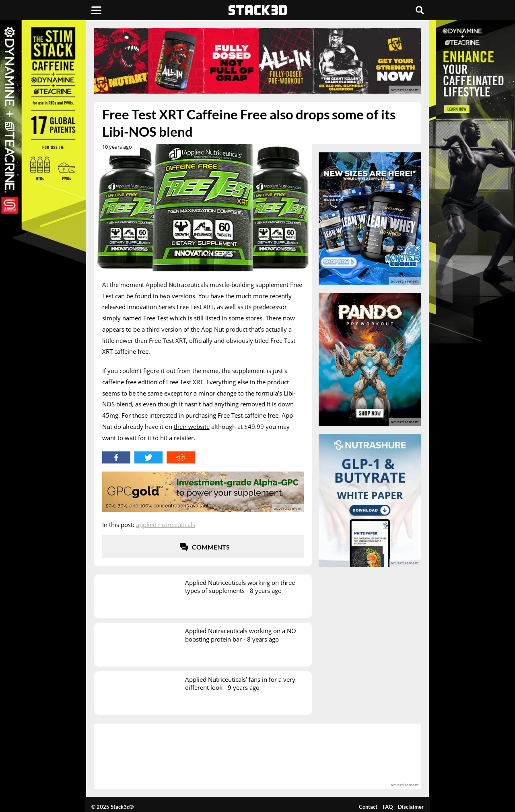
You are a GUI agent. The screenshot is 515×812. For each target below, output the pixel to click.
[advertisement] (258, 61)
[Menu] (96, 10)
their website (192, 427)
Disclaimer (411, 807)
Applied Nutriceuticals (166, 525)
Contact (368, 807)
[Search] (420, 10)
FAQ (388, 807)
